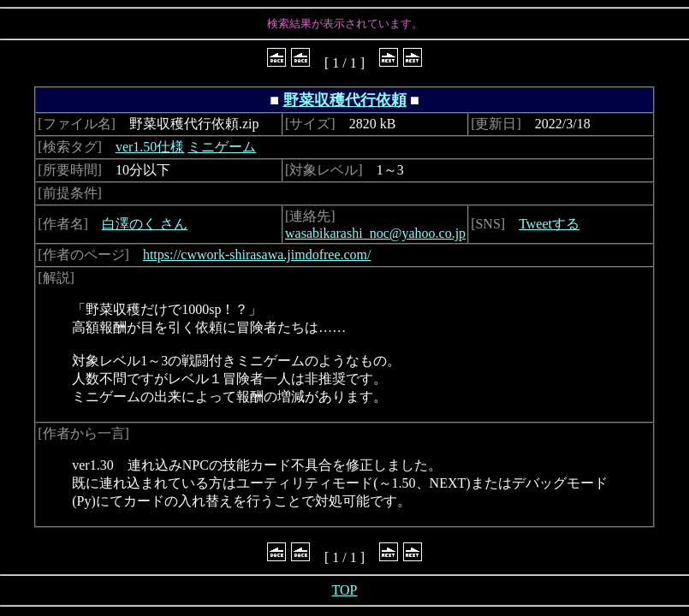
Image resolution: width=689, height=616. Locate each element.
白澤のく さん (145, 224)
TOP (345, 590)
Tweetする (549, 224)
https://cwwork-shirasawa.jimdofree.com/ (257, 255)
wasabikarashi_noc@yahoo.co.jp (375, 233)
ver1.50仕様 (150, 147)
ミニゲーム (222, 147)
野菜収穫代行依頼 (345, 100)
